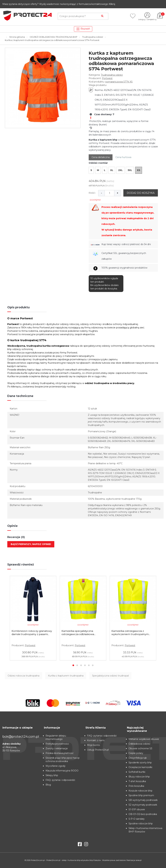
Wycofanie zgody (56, 766)
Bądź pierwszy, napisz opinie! (31, 544)
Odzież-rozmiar (98, 163)
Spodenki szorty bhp (140, 763)
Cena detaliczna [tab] (101, 157)
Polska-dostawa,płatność (60, 753)
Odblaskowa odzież (139, 744)
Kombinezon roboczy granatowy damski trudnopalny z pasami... (82, 633)
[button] (73, 665)
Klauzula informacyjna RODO (62, 771)
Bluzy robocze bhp (139, 777)
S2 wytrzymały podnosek (143, 805)
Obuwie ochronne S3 (140, 748)
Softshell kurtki (137, 772)
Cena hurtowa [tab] (123, 157)
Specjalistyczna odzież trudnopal (110, 676)
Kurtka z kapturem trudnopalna (66, 676)
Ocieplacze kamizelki (140, 767)
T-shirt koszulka (137, 781)
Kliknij (112, 4)
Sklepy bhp (52, 775)
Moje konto (94, 745)
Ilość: (92, 193)
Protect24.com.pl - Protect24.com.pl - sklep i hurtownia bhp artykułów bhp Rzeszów (66, 860)
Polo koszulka (136, 786)
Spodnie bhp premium (141, 795)
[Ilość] (109, 193)
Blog (48, 785)
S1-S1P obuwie (137, 809)
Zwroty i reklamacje (57, 748)
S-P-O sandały (137, 819)
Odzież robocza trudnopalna (24, 676)
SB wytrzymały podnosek (143, 800)
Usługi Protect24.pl (98, 750)
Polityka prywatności (57, 744)
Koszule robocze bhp (140, 791)
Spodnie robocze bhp (141, 824)
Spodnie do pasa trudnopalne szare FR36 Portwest (30, 633)
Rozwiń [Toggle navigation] (83, 29)
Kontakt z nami (96, 740)
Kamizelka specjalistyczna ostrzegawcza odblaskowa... (128, 633)
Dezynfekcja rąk (138, 758)
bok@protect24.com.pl (21, 736)
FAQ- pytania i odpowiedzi (60, 780)
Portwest (107, 78)
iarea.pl (139, 860)
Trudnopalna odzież (112, 75)
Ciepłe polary (136, 753)
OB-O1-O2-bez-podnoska (143, 814)
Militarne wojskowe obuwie (144, 739)
